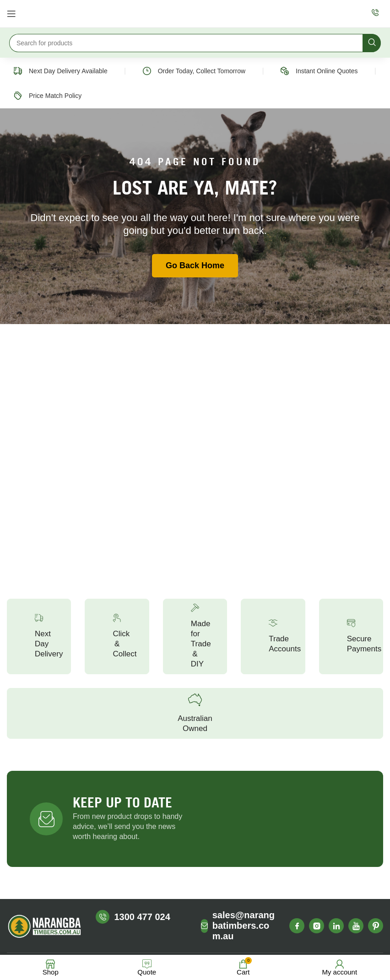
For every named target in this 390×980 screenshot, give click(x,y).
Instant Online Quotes (327, 71)
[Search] (195, 43)
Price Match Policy (55, 96)
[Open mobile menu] (11, 14)
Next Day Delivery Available (68, 71)
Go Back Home (195, 265)
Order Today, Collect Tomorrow (202, 71)
